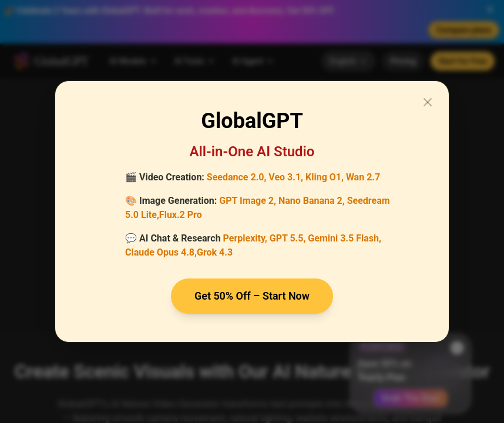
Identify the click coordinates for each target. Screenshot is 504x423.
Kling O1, (325, 177)
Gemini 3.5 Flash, (345, 238)
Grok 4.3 (215, 252)
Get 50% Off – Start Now (252, 296)
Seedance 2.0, (237, 177)
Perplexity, (245, 238)
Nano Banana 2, (312, 201)
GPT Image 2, (248, 201)
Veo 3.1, (286, 177)
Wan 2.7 (363, 177)
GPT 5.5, (288, 238)
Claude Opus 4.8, (161, 252)
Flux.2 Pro (181, 215)
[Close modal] (428, 102)
